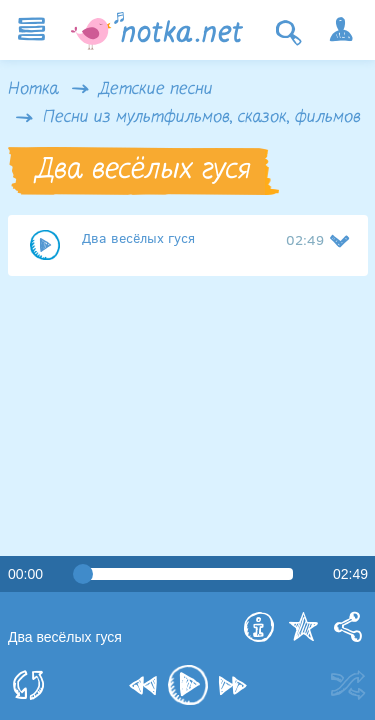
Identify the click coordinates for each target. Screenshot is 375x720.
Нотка (33, 90)
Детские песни (156, 90)
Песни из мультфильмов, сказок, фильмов (202, 118)
